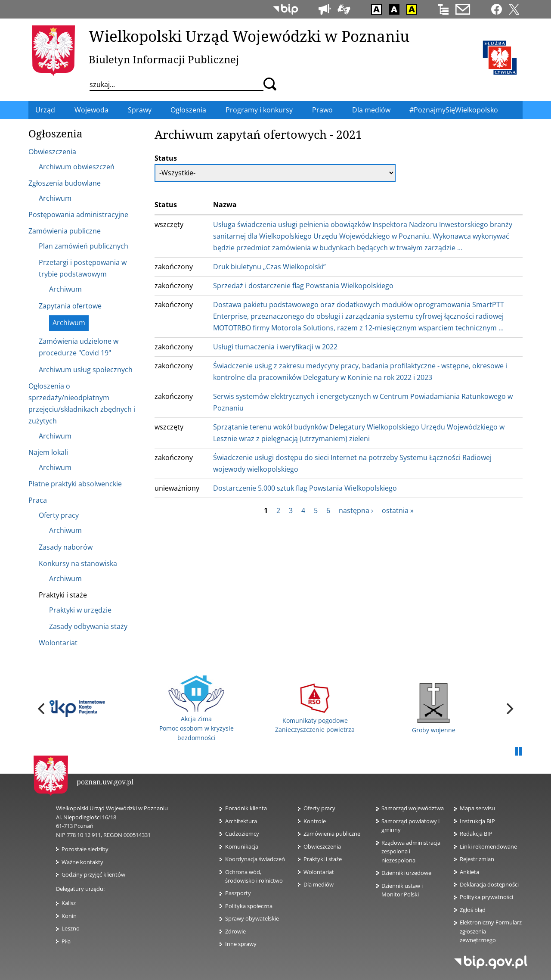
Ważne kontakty (82, 862)
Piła (66, 941)
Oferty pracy (319, 808)
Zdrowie (235, 931)
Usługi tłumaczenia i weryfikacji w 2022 (275, 347)
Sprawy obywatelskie (252, 918)
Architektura (241, 821)
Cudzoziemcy (245, 834)
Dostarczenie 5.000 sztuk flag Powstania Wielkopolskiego (305, 488)
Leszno (71, 928)
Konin (69, 916)
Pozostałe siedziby (85, 849)
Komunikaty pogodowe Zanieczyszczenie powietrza (315, 708)
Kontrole (315, 821)
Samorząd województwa (413, 808)
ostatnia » (398, 510)
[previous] (42, 709)
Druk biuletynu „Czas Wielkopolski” (269, 267)
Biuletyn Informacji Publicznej (164, 59)
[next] (509, 709)
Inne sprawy (241, 944)
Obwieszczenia (322, 846)
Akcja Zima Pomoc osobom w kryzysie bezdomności (197, 709)
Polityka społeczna (249, 906)
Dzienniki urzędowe (406, 873)
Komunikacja (242, 846)
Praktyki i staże (323, 859)
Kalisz (69, 903)
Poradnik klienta (246, 808)
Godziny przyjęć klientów (93, 874)
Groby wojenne (434, 709)
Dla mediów (319, 884)
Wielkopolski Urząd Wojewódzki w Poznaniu (249, 36)
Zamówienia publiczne (332, 834)
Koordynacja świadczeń (255, 859)
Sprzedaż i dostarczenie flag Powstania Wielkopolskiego (303, 286)
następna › (356, 510)
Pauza (518, 752)
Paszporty (238, 893)
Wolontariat (321, 872)
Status (166, 158)
